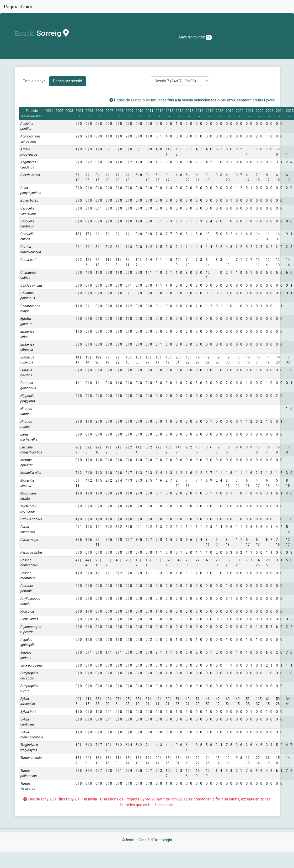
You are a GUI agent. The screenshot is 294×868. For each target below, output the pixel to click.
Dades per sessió (68, 81)
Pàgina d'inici (18, 7)
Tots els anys (34, 81)
